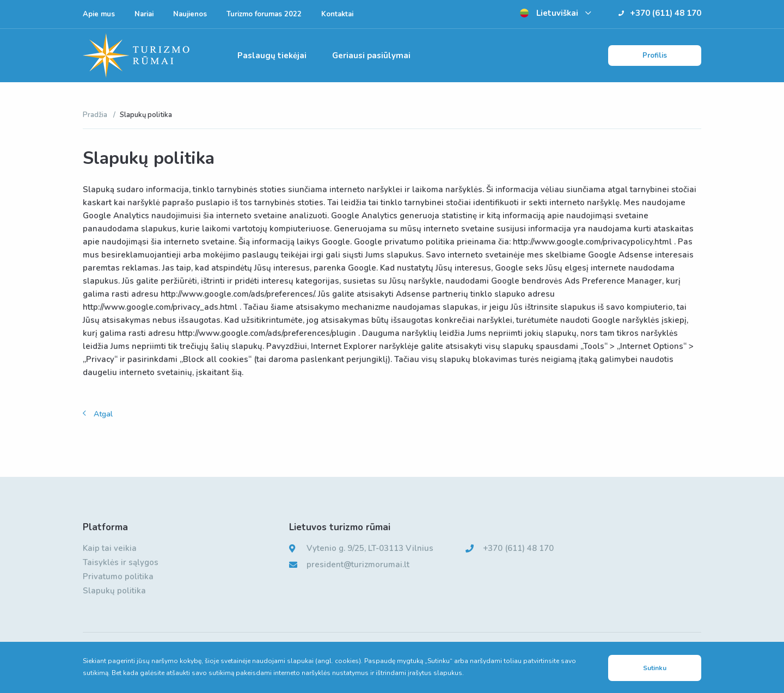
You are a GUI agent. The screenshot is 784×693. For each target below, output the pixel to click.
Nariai (144, 14)
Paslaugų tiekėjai (272, 56)
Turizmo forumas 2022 (264, 14)
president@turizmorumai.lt (358, 565)
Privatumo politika (118, 577)
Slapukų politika (114, 591)
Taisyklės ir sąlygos (121, 562)
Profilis (655, 56)
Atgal (103, 414)
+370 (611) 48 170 (660, 13)
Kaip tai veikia (110, 548)
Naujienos (190, 14)
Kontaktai (337, 14)
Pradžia (96, 115)
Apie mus (99, 14)
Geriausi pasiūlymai (371, 56)
